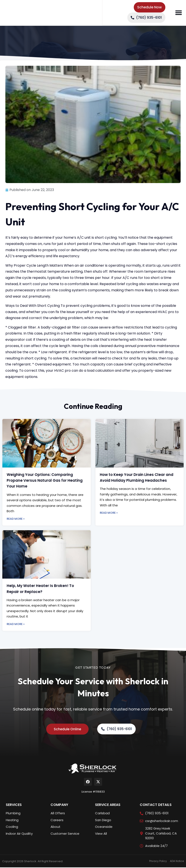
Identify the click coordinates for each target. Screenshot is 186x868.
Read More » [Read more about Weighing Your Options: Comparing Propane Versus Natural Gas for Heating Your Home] (16, 519)
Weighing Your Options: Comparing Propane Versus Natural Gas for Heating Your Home (45, 480)
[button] (179, 13)
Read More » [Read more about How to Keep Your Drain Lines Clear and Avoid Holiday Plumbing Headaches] (109, 513)
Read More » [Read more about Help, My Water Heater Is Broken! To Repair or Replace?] (16, 624)
